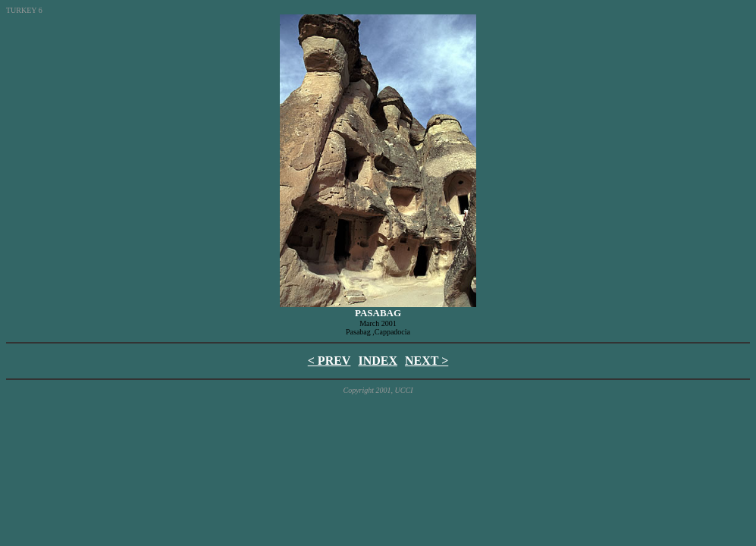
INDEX (378, 361)
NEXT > (427, 361)
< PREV (329, 361)
